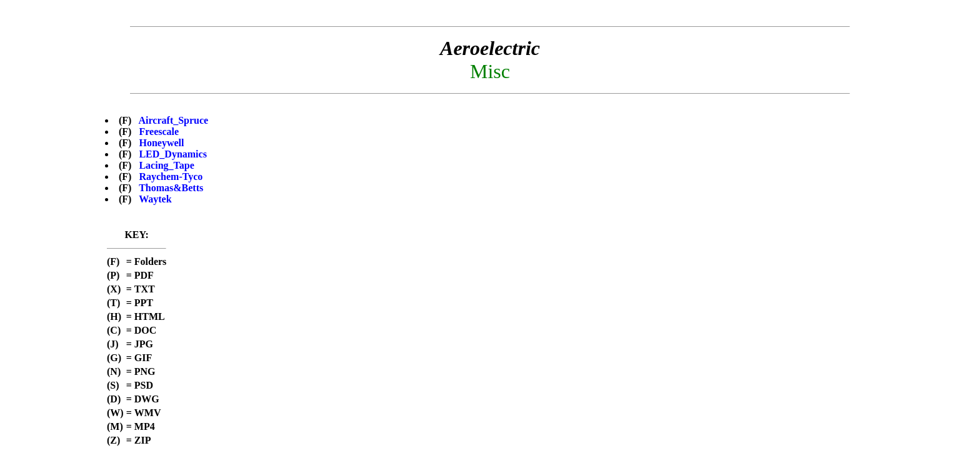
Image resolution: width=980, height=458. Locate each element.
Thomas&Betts (171, 188)
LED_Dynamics (172, 154)
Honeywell (161, 143)
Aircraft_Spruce (174, 120)
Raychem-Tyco (171, 177)
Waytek (155, 199)
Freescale (159, 132)
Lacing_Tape (166, 165)
